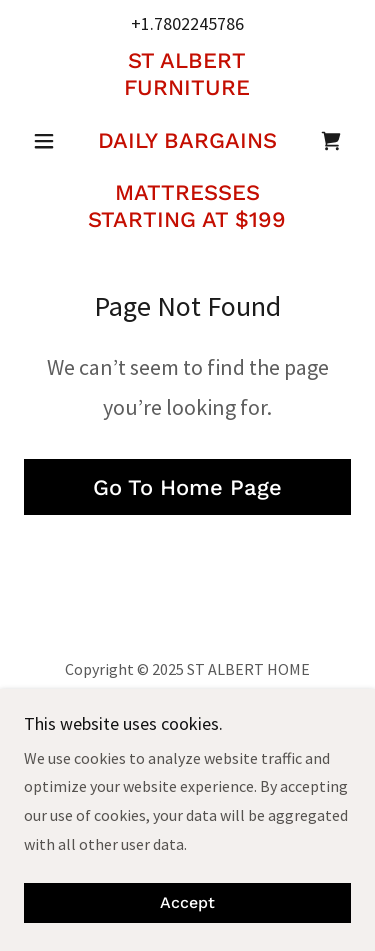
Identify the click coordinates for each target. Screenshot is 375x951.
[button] (48, 141)
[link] (187, 140)
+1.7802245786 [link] (187, 23)
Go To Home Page (187, 487)
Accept (187, 903)
